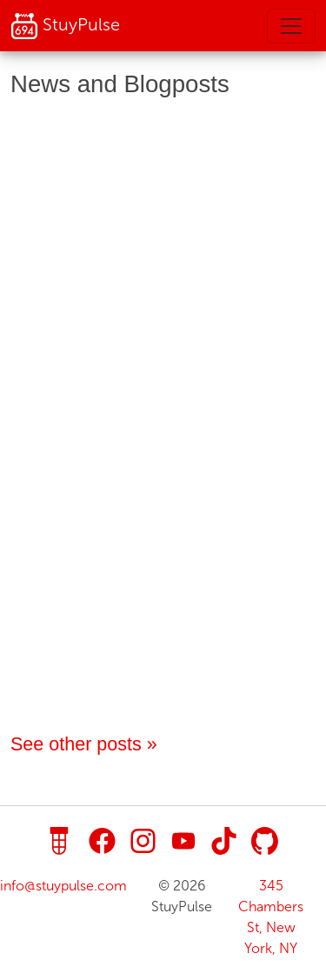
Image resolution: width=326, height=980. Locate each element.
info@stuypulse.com (63, 886)
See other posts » (84, 744)
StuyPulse (65, 26)
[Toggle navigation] (291, 26)
